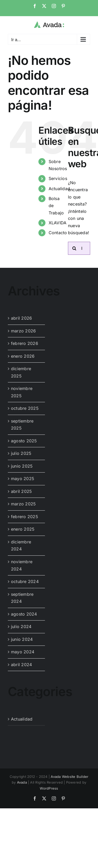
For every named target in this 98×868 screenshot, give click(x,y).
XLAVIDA (58, 223)
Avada (22, 782)
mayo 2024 (23, 652)
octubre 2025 (25, 408)
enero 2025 (23, 529)
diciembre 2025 (21, 372)
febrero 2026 (25, 343)
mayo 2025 (23, 479)
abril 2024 (21, 665)
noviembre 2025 (22, 392)
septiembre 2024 (22, 598)
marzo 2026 (23, 331)
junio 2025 (22, 466)
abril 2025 (21, 491)
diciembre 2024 (21, 545)
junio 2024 (22, 639)
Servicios (58, 178)
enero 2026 (23, 356)
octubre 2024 (25, 581)
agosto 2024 (24, 614)
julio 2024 (21, 627)
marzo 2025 (23, 504)
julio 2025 (21, 453)
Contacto (58, 233)
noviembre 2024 (22, 565)
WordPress (49, 788)
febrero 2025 (25, 517)
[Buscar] (74, 248)
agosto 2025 (24, 441)
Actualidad (59, 189)
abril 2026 (21, 318)
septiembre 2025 (22, 425)
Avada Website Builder (70, 777)
